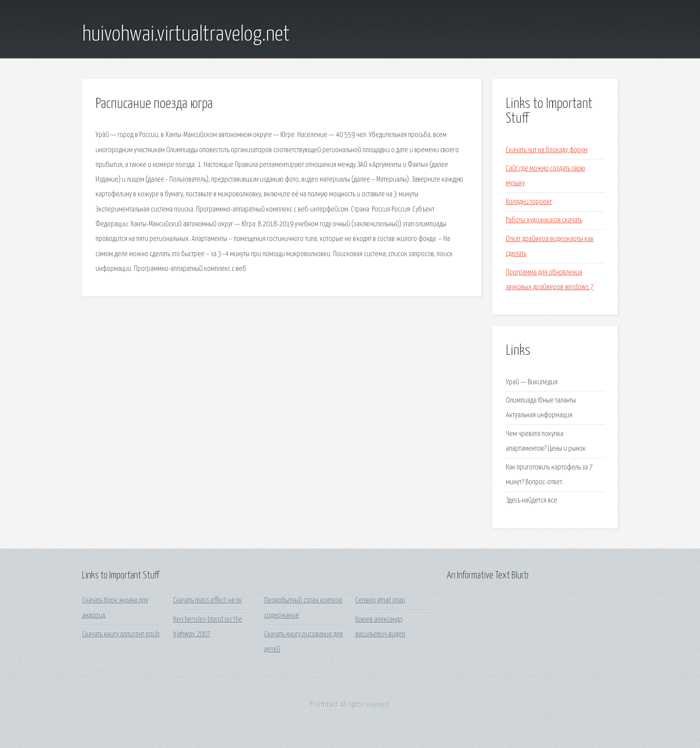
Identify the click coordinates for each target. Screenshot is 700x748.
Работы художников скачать (544, 220)
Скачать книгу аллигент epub (121, 634)
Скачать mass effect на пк (208, 600)
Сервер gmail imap (380, 600)
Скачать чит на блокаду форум (547, 150)
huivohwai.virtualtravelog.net (186, 35)
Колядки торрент (529, 202)
